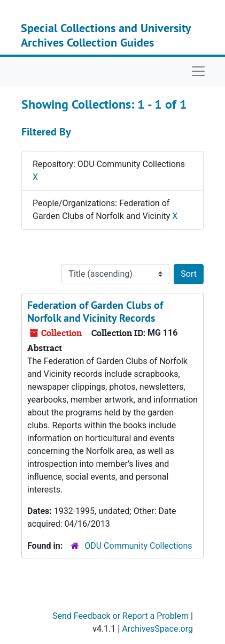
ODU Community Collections (138, 546)
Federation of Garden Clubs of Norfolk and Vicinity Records (95, 312)
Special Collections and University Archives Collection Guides (106, 35)
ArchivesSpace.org (157, 629)
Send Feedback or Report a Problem (121, 616)
